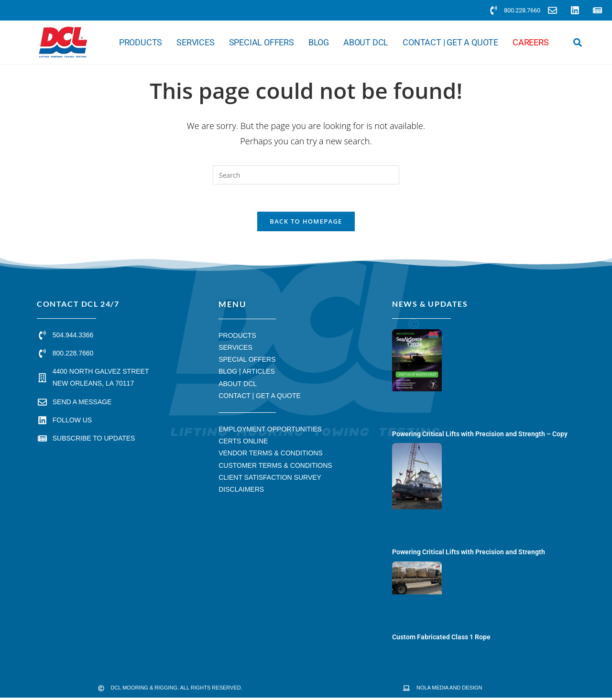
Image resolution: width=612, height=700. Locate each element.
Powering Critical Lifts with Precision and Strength (469, 554)
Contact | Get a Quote (450, 43)
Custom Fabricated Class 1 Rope (441, 639)
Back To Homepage (306, 223)
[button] (578, 42)
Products (141, 43)
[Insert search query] (306, 175)
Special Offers (262, 43)
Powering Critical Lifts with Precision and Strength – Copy (480, 436)
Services (195, 43)
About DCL (366, 43)
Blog (319, 43)
